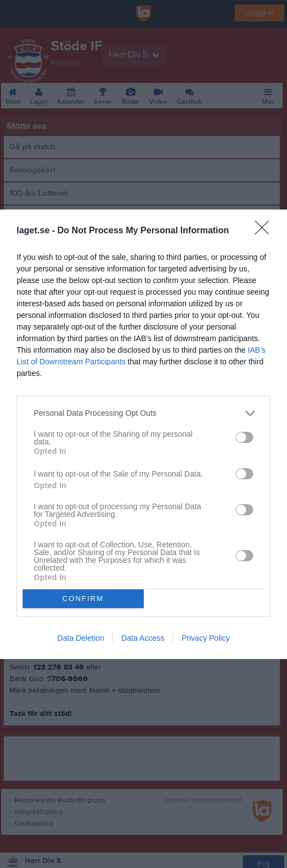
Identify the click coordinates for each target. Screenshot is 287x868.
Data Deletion (81, 638)
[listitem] (143, 413)
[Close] (265, 231)
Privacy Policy (205, 638)
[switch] (244, 437)
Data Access (143, 638)
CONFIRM (83, 598)
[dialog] (143, 434)
